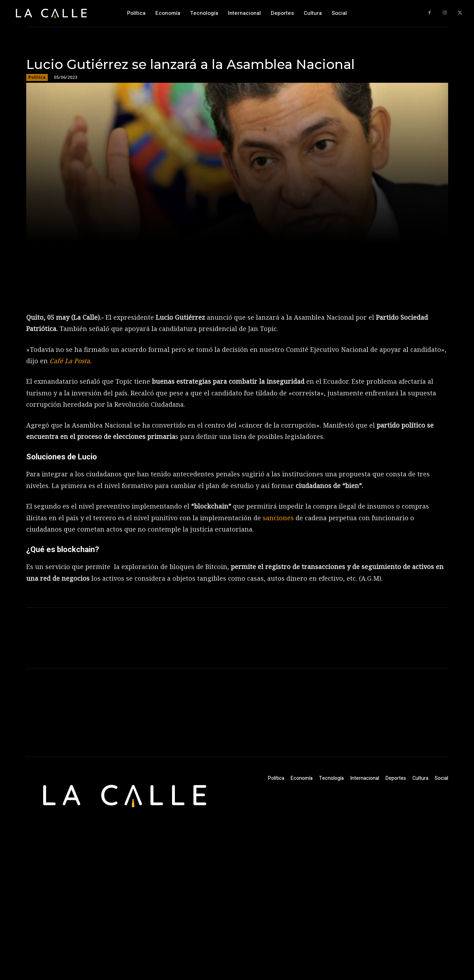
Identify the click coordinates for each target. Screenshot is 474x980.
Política (37, 77)
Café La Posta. (70, 361)
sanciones (279, 518)
